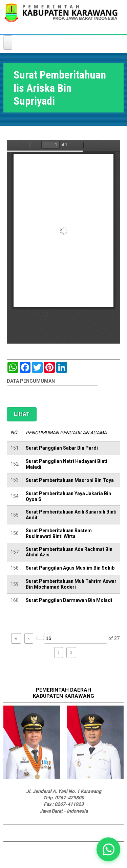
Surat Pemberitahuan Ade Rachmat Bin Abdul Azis (69, 552)
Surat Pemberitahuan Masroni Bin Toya (70, 480)
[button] (108, 849)
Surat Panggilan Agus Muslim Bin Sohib (70, 568)
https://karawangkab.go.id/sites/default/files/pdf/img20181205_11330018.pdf (63, 242)
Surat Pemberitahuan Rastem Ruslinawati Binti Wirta (59, 533)
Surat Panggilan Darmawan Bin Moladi (69, 600)
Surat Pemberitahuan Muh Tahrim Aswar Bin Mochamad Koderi (71, 584)
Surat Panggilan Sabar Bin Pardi (62, 448)
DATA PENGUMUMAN (31, 381)
